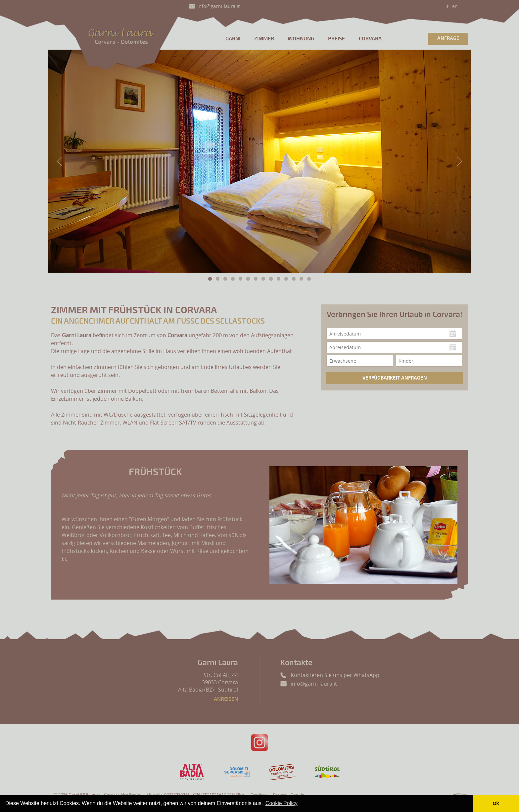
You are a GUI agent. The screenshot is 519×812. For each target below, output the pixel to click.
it (447, 6)
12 (294, 279)
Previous (60, 161)
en (455, 6)
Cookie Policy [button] (282, 803)
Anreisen (226, 699)
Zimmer (264, 39)
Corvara (370, 39)
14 (309, 279)
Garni (233, 39)
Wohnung (301, 39)
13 (301, 279)
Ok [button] (496, 803)
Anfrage (448, 39)
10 (279, 279)
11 (286, 279)
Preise (336, 39)
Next (459, 161)
